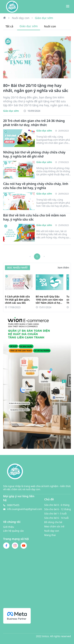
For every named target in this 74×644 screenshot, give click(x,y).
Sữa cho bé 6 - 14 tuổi (56, 518)
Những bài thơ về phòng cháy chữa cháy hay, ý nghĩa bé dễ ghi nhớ (34, 154)
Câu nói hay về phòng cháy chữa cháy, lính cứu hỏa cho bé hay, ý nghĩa (36, 186)
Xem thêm (63, 268)
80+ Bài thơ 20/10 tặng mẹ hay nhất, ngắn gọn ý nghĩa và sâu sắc (36, 88)
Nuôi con (50, 26)
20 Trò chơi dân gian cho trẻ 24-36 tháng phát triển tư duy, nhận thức (34, 123)
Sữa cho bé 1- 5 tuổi (55, 514)
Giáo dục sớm (29, 26)
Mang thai (50, 535)
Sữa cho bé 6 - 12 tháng (58, 509)
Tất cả (9, 26)
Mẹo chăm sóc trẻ (54, 526)
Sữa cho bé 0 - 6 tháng (57, 505)
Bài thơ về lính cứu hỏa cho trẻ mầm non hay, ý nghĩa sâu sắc (34, 217)
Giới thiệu (9, 527)
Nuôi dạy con (21, 18)
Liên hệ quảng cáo (13, 531)
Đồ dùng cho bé (53, 522)
